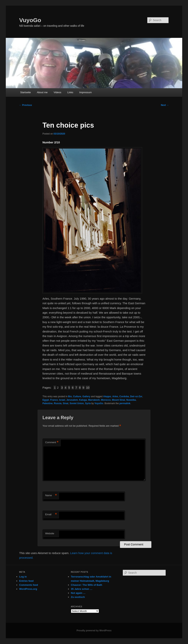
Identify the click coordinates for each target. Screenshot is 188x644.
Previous (26, 105)
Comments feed (29, 585)
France (54, 400)
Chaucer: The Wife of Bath (87, 585)
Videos (57, 92)
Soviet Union (77, 403)
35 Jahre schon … (82, 589)
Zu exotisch (78, 597)
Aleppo (107, 396)
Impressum (85, 92)
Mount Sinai (118, 400)
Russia (58, 403)
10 (88, 388)
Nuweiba (131, 400)
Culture (77, 396)
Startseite (26, 92)
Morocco (106, 400)
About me (42, 92)
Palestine (48, 403)
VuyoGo (30, 20)
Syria (88, 403)
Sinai (66, 403)
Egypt (46, 400)
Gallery (86, 396)
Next (165, 105)
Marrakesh (94, 400)
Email (51, 515)
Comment (52, 442)
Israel (62, 400)
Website (50, 533)
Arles (115, 396)
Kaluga (83, 400)
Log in (23, 577)
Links (70, 92)
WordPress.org (28, 589)
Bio (70, 396)
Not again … (78, 593)
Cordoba (124, 396)
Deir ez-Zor (136, 396)
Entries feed (26, 581)
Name (51, 496)
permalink (125, 403)
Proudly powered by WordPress (94, 631)
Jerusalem (72, 400)
